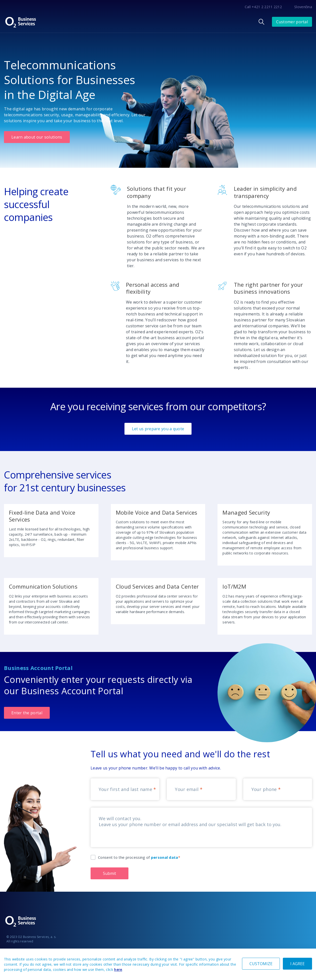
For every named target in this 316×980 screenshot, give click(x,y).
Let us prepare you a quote (158, 429)
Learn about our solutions (37, 137)
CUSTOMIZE (261, 964)
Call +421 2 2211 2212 (263, 7)
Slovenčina (303, 7)
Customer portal (292, 22)
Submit (109, 873)
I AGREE (297, 964)
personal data (165, 857)
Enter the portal (27, 713)
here (118, 969)
